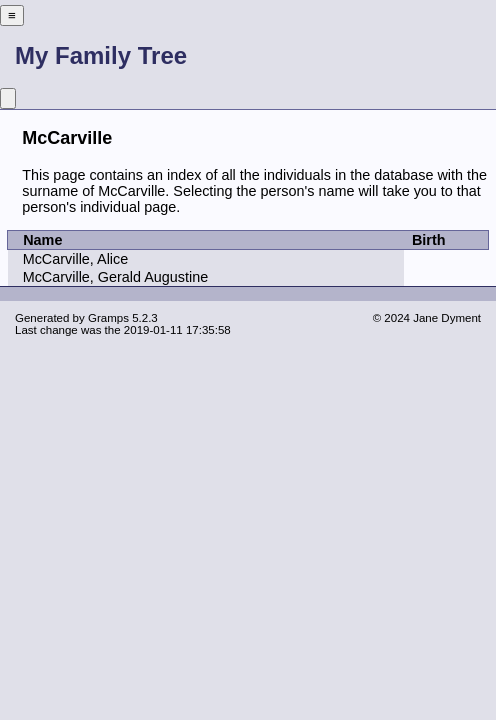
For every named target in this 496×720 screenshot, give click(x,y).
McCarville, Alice (76, 259)
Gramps (108, 318)
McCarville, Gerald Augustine (116, 277)
